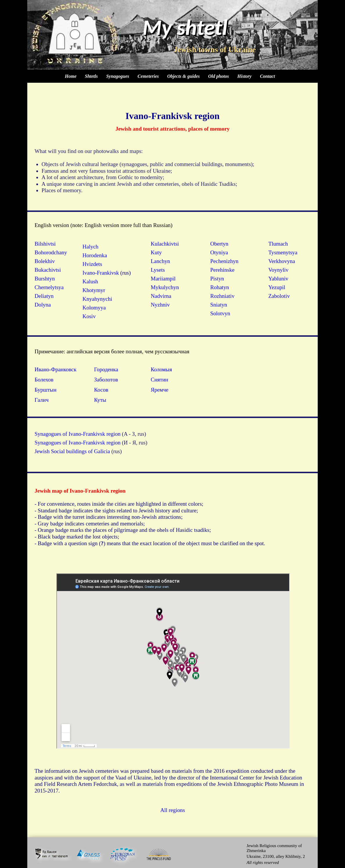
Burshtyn (45, 279)
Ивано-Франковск (55, 369)
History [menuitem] (244, 76)
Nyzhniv (160, 305)
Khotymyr (94, 290)
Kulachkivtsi (165, 244)
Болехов (44, 380)
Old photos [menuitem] (219, 76)
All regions (173, 810)
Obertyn (219, 244)
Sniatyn (219, 305)
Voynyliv (278, 270)
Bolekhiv (45, 261)
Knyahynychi (97, 299)
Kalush (90, 281)
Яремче (160, 390)
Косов (101, 390)
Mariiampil (163, 279)
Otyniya (219, 252)
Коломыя (161, 369)
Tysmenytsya (283, 252)
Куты (100, 400)
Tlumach (278, 244)
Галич (42, 400)
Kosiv (89, 316)
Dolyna (43, 305)
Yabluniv (278, 279)
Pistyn (217, 279)
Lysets (158, 270)
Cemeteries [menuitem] (148, 76)
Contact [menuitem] (267, 76)
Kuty (156, 252)
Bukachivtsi (48, 270)
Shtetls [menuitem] (91, 76)
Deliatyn (44, 296)
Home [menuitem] (71, 76)
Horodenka (95, 255)
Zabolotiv (279, 296)
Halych (90, 247)
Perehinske (222, 270)
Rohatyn (220, 287)
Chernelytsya (49, 287)
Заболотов (106, 380)
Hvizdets (92, 264)
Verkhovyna (282, 261)
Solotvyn (220, 313)
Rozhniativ (222, 296)
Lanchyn (160, 261)
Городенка (106, 369)
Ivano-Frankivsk (101, 273)
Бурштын (45, 390)
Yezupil (277, 287)
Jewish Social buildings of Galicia (72, 451)
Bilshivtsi (45, 244)
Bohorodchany (51, 252)
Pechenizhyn (224, 261)
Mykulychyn (165, 287)
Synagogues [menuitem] (118, 76)
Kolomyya (94, 308)
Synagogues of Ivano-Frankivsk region (78, 434)
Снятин (159, 380)
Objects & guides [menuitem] (184, 76)
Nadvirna (161, 296)
